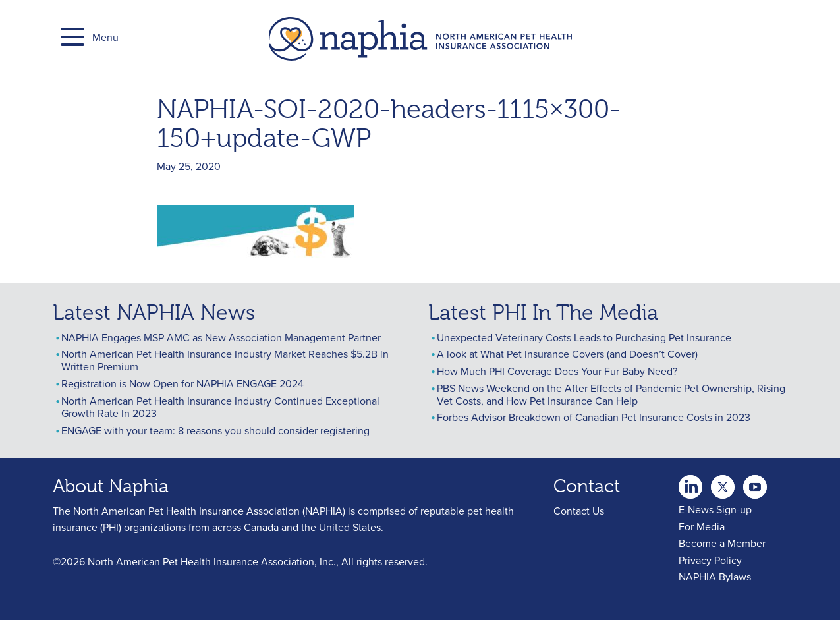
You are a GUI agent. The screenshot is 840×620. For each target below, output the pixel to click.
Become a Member (722, 543)
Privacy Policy (710, 560)
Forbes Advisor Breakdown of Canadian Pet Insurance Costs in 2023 (594, 417)
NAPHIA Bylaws (715, 577)
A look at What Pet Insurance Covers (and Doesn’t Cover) (567, 354)
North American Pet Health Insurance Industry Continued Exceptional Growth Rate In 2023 (220, 407)
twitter (690, 483)
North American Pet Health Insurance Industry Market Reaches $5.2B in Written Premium (225, 360)
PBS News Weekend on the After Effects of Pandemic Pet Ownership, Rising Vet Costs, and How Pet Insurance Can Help (611, 394)
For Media (702, 526)
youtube (755, 483)
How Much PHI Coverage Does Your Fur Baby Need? (557, 371)
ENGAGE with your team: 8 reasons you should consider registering (215, 430)
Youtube (723, 483)
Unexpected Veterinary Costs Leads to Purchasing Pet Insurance (584, 337)
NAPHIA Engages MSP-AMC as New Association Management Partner (221, 337)
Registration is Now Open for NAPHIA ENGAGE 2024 (182, 383)
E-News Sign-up (715, 509)
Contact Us (579, 511)
